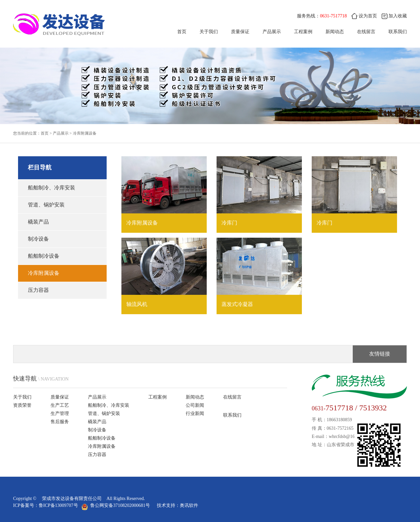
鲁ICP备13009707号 (58, 505)
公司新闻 (195, 405)
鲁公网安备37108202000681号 (117, 505)
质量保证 (240, 32)
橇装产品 (38, 222)
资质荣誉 (22, 405)
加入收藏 (394, 16)
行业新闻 (195, 413)
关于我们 (209, 32)
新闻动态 (335, 32)
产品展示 (272, 32)
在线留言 (366, 32)
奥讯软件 (189, 505)
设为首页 (364, 16)
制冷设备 (38, 239)
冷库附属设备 (85, 133)
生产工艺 (60, 405)
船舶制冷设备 (44, 256)
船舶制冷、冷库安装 (52, 188)
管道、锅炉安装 (46, 205)
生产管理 (60, 413)
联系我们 (398, 32)
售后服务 (60, 422)
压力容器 (38, 290)
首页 (182, 32)
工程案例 (303, 32)
